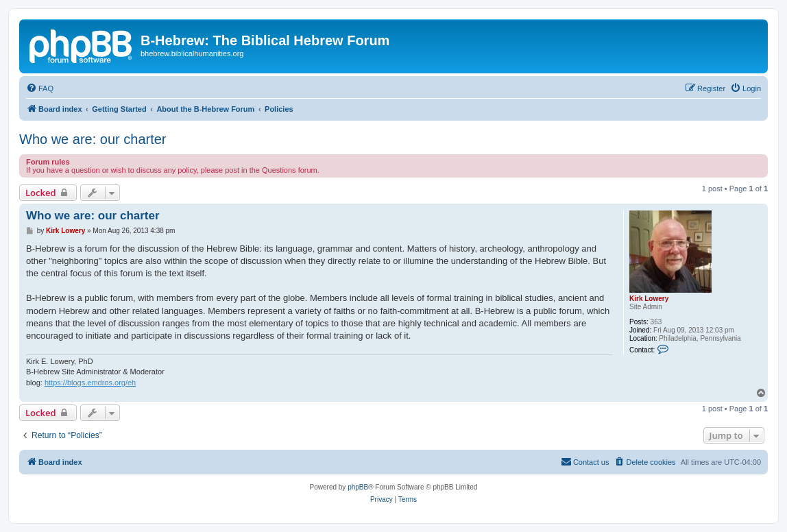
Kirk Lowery (649, 299)
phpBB (358, 487)
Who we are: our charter (93, 139)
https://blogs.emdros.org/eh (90, 383)
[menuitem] (40, 88)
